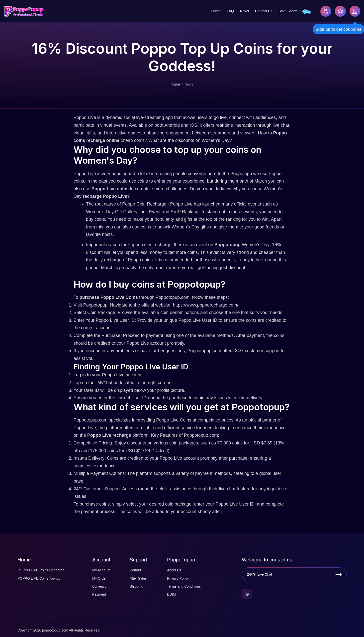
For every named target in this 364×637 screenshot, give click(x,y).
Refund (135, 570)
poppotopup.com (55, 630)
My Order (99, 578)
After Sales (138, 578)
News (244, 11)
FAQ (230, 11)
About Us (174, 570)
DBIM (171, 594)
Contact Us (263, 11)
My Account (101, 570)
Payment (99, 594)
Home (215, 11)
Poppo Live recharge (109, 435)
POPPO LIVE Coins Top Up (39, 578)
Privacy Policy (178, 578)
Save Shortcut (289, 11)
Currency (99, 586)
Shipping (136, 586)
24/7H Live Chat (260, 574)
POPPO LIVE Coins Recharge (41, 570)
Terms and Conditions (184, 586)
